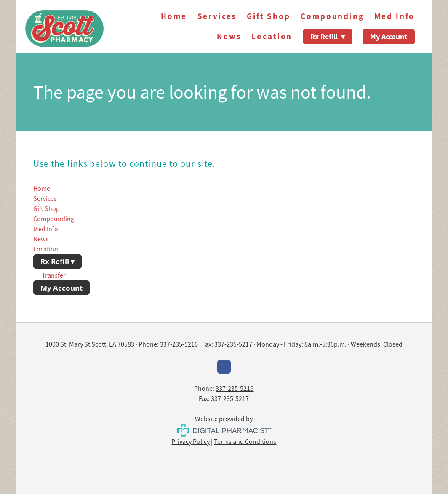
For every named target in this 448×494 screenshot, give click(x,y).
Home (174, 16)
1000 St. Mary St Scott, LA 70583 (90, 344)
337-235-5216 (235, 389)
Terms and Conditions (245, 442)
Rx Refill (328, 37)
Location (272, 36)
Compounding (332, 16)
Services (217, 16)
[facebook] (224, 367)
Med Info (395, 16)
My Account (389, 37)
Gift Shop (269, 16)
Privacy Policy (191, 442)
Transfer (54, 275)
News (229, 36)
